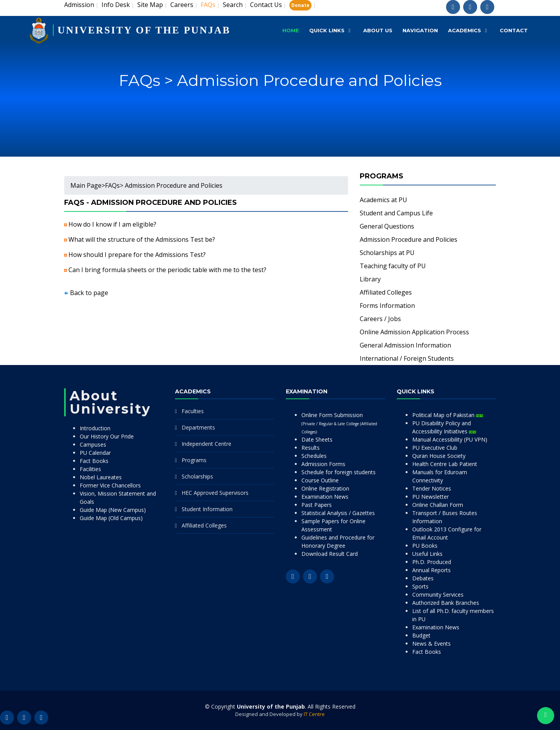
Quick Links (327, 30)
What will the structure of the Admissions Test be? (142, 239)
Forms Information (387, 306)
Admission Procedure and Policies (409, 239)
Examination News (325, 497)
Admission (79, 5)
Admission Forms (323, 464)
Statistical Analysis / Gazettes (338, 513)
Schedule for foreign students (339, 472)
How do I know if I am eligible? (112, 224)
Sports (420, 586)
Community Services (438, 595)
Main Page (86, 185)
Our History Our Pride (107, 436)
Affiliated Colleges (386, 292)
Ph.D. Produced (432, 562)
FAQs (112, 185)
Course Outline (320, 480)
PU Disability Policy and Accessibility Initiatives (444, 427)
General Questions (387, 226)
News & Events (431, 644)
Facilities (90, 469)
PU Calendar (95, 453)
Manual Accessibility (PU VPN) (450, 439)
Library (370, 279)
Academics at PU (383, 200)
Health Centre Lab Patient (445, 464)
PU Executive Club (435, 448)
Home (291, 30)
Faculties (193, 411)
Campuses (93, 444)
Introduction (95, 428)
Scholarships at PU (387, 253)
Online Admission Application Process (414, 332)
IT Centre (314, 714)
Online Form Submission (339, 423)
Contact (514, 30)
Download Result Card (330, 554)
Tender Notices (432, 488)
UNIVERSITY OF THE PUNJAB (144, 30)
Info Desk (116, 5)
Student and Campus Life (396, 213)
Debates (423, 578)
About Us (378, 30)
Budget (421, 635)
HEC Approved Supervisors (215, 493)
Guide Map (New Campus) (113, 510)
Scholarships (197, 476)
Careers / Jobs (380, 319)
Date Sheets (317, 439)
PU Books (425, 546)
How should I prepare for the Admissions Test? (137, 255)
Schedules (314, 456)
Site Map (150, 5)
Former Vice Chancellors (110, 485)
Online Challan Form (438, 505)
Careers (182, 5)
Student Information (207, 509)
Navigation (420, 30)
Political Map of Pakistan (448, 415)
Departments (198, 427)
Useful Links (427, 554)
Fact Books (94, 461)
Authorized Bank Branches (446, 603)
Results (311, 448)
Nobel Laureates (101, 477)
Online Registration (325, 488)
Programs (194, 460)
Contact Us (266, 5)
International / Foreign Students (407, 358)
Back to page (89, 293)
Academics (465, 30)
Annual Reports (431, 570)
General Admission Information (405, 345)
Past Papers (317, 505)
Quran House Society (439, 456)
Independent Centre (206, 444)
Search (233, 5)
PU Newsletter (430, 497)
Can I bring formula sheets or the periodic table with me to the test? (167, 270)
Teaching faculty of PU (393, 266)
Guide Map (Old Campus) (111, 518)
